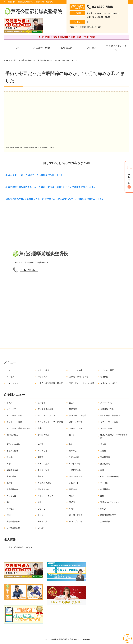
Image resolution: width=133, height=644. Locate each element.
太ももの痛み (106, 428)
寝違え (41, 476)
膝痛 (40, 502)
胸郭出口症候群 (13, 444)
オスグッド (74, 483)
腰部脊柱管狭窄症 (108, 515)
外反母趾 (10, 509)
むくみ (72, 435)
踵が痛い (10, 457)
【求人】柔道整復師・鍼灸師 (50, 383)
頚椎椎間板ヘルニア (46, 489)
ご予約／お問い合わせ (116, 48)
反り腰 (103, 444)
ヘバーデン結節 (76, 428)
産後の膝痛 (11, 476)
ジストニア (11, 409)
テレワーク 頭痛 (14, 415)
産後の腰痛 (105, 464)
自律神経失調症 (44, 483)
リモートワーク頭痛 (109, 422)
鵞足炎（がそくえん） (110, 502)
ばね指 (41, 528)
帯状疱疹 (73, 409)
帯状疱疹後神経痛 (45, 409)
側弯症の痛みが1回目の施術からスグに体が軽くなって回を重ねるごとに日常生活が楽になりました (55, 199)
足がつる (73, 451)
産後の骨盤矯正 (76, 476)
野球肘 (9, 515)
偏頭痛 (41, 444)
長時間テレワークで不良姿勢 (50, 422)
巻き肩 (9, 403)
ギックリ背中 (75, 464)
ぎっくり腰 (11, 496)
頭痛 (102, 470)
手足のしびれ (12, 451)
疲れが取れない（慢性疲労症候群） (114, 436)
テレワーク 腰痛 (14, 422)
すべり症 (104, 483)
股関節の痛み (44, 435)
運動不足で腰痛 (76, 422)
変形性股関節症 (13, 528)
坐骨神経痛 (105, 489)
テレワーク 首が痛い (110, 415)
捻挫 (71, 444)
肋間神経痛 (74, 457)
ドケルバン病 (44, 470)
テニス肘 (42, 515)
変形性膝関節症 (13, 521)
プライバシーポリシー (110, 383)
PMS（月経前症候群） (110, 476)
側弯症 (41, 457)
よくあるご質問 (107, 370)
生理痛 (9, 483)
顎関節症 (73, 489)
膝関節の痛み (12, 435)
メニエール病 (106, 403)
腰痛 (102, 496)
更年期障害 (105, 457)
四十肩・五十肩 (76, 515)
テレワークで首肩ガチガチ (18, 428)
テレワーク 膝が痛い (79, 415)
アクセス (91, 48)
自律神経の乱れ (107, 409)
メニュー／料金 (41, 48)
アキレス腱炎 (44, 464)
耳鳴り (72, 509)
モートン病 (43, 521)
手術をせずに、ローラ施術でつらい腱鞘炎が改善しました (34, 175)
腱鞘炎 (103, 509)
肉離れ (9, 502)
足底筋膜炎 (105, 521)
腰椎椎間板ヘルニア (15, 489)
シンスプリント (76, 521)
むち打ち (42, 509)
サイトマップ (12, 383)
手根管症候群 (75, 470)
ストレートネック (45, 496)
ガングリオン (44, 451)
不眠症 (72, 502)
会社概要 (104, 377)
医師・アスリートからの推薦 (82, 383)
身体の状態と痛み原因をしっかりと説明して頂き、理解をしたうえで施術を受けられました (51, 187)
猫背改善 (42, 403)
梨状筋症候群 (12, 470)
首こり (72, 403)
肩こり (72, 496)
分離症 (103, 451)
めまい (9, 464)
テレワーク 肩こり (46, 415)
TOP (17, 48)
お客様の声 (67, 48)
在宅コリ (42, 428)
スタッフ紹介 (44, 370)
